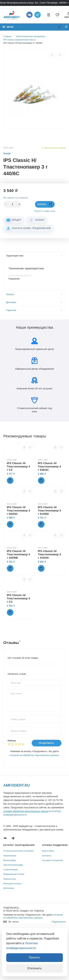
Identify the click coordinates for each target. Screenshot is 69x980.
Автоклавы (9, 888)
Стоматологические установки (18, 851)
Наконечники (10, 856)
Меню (8, 27)
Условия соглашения (53, 860)
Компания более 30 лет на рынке (35, 384)
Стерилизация (10, 869)
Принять (34, 957)
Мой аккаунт (66, 27)
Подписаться (59, 922)
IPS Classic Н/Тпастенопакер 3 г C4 (18, 466)
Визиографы (10, 860)
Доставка (34, 302)
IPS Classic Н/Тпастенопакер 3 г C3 (18, 598)
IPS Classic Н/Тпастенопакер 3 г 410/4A (49, 554)
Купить (45, 204)
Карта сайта (48, 851)
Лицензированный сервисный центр (34, 344)
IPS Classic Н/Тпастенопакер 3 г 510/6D (49, 510)
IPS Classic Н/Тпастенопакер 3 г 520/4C (18, 510)
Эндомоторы (10, 879)
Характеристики (34, 256)
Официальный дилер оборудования (34, 364)
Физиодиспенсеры (12, 883)
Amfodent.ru (17, 785)
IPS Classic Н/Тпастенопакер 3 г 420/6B (18, 554)
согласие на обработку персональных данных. (35, 755)
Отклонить (34, 968)
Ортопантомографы (13, 865)
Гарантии (34, 310)
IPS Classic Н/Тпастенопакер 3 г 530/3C (49, 466)
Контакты (47, 856)
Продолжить (47, 743)
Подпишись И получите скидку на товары (24, 909)
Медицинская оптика (14, 874)
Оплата (34, 294)
